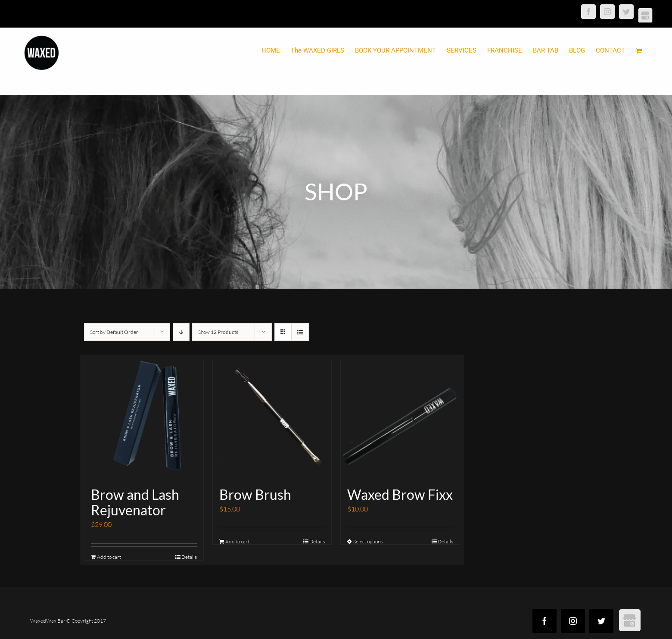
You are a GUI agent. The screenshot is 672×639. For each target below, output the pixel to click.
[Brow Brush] (272, 419)
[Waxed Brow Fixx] (400, 419)
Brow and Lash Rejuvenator (135, 502)
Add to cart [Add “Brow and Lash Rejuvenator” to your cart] (109, 557)
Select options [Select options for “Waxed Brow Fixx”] (368, 541)
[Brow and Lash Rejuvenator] (144, 419)
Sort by (114, 332)
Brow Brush (255, 494)
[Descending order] (181, 332)
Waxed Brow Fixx (400, 494)
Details (189, 557)
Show (218, 332)
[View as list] (300, 332)
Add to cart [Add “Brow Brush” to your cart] (237, 541)
